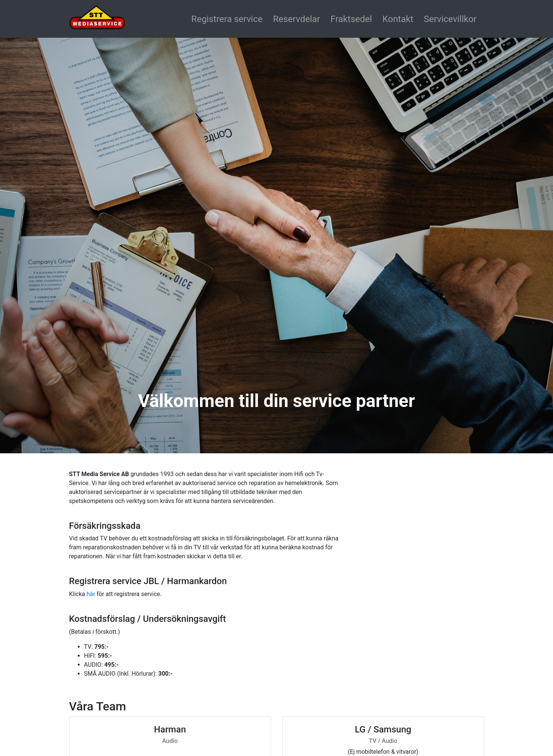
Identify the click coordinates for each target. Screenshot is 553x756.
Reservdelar (297, 19)
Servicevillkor (450, 19)
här (91, 594)
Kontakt (398, 19)
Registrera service (227, 19)
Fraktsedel (351, 19)
